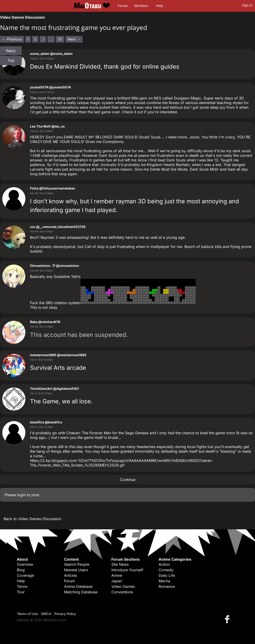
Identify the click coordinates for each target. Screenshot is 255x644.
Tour (21, 592)
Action (164, 564)
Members (141, 6)
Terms (22, 586)
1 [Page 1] (28, 39)
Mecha (164, 581)
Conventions (122, 592)
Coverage (25, 575)
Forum (123, 6)
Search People (77, 564)
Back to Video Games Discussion (32, 519)
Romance (167, 586)
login (21, 495)
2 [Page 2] (35, 39)
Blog (21, 570)
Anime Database (78, 586)
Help (160, 6)
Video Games (123, 586)
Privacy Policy (65, 614)
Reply (11, 51)
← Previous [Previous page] (12, 39)
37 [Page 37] (60, 39)
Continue (128, 480)
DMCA (46, 614)
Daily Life (167, 575)
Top (11, 60)
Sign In (247, 5)
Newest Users (76, 570)
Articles (71, 575)
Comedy (166, 570)
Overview (25, 564)
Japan (117, 581)
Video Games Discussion (22, 17)
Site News (120, 564)
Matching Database (81, 592)
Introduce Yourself (127, 570)
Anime (117, 575)
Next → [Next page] (74, 39)
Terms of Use (27, 614)
